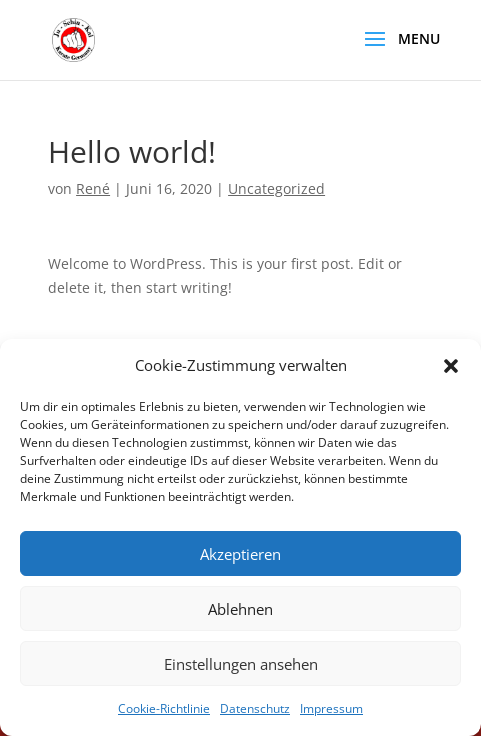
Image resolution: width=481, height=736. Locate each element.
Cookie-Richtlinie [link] (164, 708)
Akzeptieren (240, 554)
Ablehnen (240, 609)
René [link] (93, 188)
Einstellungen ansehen (241, 664)
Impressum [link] (331, 708)
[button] (451, 366)
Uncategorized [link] (276, 188)
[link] (73, 38)
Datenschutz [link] (255, 708)
